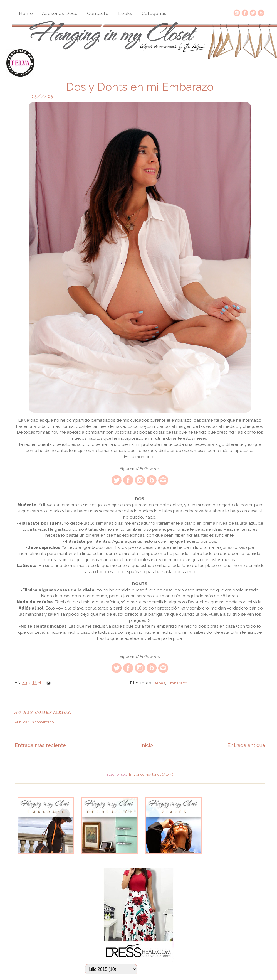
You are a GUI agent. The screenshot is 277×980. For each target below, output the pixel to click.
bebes (159, 683)
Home (26, 13)
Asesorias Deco (60, 13)
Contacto (98, 13)
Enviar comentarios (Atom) (151, 774)
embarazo (177, 683)
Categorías (154, 13)
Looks (125, 13)
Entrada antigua (246, 745)
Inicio (147, 745)
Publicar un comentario (34, 722)
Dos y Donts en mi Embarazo (140, 87)
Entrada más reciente (40, 745)
